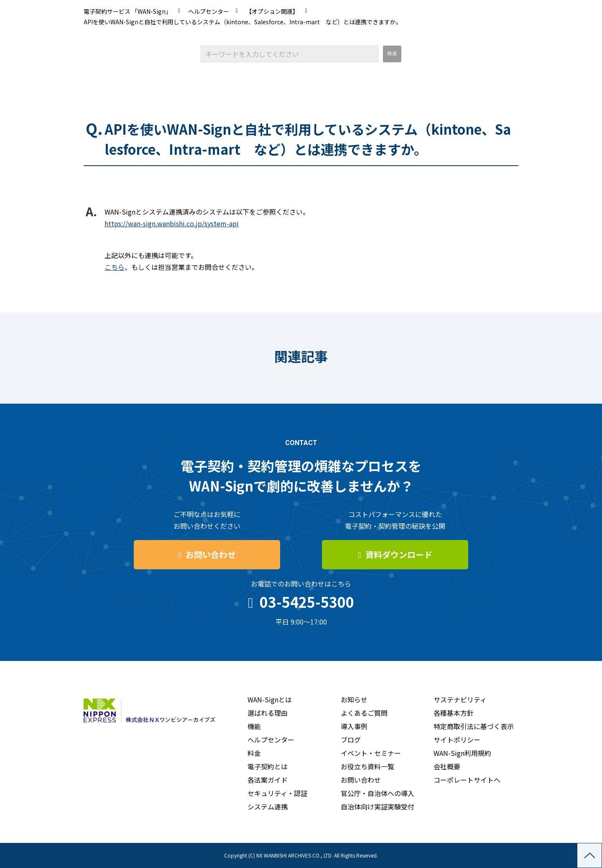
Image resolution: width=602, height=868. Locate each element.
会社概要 (447, 766)
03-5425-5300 (307, 602)
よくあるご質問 (364, 713)
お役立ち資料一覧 (367, 766)
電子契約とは (268, 766)
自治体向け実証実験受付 (378, 807)
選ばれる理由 (268, 713)
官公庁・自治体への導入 (378, 793)
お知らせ (354, 699)
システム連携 (268, 807)
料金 (254, 753)
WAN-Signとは (270, 699)
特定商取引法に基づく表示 (474, 726)
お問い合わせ (211, 554)
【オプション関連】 (272, 11)
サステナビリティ (460, 699)
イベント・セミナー (371, 753)
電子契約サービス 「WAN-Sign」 (128, 11)
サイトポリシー (457, 740)
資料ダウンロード (399, 554)
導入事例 (354, 726)
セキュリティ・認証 (277, 793)
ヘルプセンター (209, 11)
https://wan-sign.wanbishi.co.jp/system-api (172, 223)
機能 (254, 726)
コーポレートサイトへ (467, 780)
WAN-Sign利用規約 (462, 753)
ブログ (351, 740)
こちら (115, 267)
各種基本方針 (454, 713)
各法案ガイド (268, 780)
